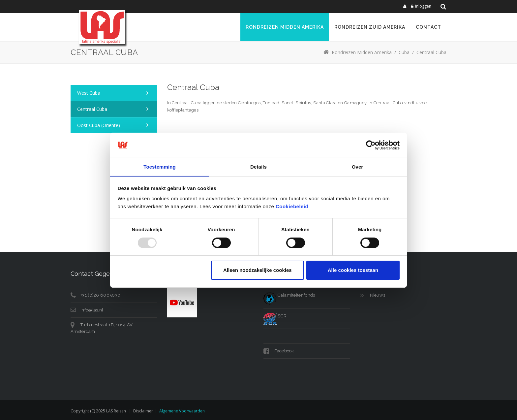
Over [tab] (358, 167)
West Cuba (89, 93)
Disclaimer (143, 411)
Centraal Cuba (92, 109)
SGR (275, 316)
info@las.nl (92, 310)
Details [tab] (258, 167)
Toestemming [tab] (160, 167)
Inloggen (423, 6)
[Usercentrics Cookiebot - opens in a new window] (371, 145)
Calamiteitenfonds (289, 295)
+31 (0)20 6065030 (100, 295)
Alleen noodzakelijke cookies (258, 270)
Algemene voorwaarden (182, 411)
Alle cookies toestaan (353, 270)
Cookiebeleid (292, 207)
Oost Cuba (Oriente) (99, 125)
